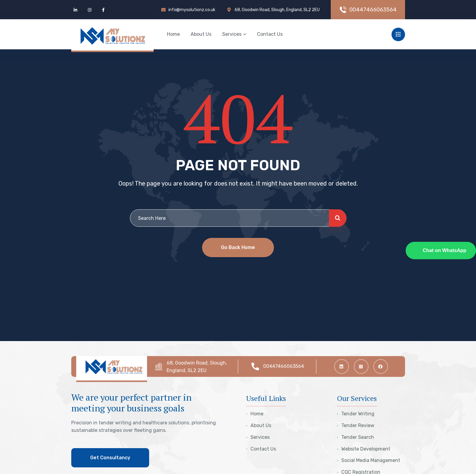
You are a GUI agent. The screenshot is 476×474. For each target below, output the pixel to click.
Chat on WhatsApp (445, 250)
